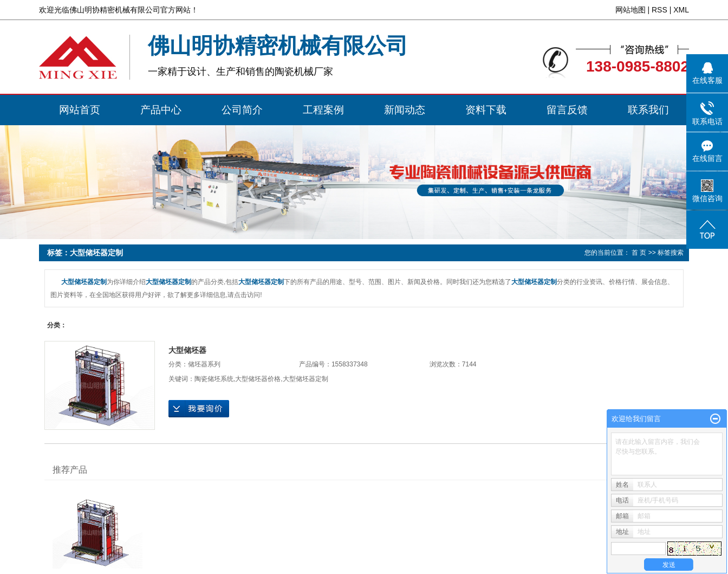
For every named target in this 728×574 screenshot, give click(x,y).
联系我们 (648, 110)
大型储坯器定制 (305, 379)
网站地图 (630, 10)
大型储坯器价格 (258, 379)
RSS (659, 10)
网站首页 (80, 110)
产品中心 (161, 110)
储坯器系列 (204, 364)
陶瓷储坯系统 (214, 379)
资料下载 (486, 110)
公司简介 (242, 110)
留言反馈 (567, 110)
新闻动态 (405, 110)
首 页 (639, 253)
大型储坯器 (187, 350)
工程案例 (323, 110)
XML (681, 10)
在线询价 (199, 409)
